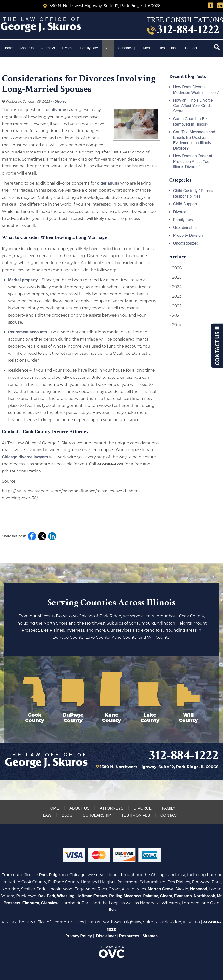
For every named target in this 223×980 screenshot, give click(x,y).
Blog (108, 48)
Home (8, 48)
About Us (26, 48)
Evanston (183, 896)
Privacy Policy (79, 936)
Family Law (89, 48)
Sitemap (150, 936)
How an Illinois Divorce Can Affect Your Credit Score (193, 106)
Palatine (151, 896)
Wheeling (66, 896)
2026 (175, 268)
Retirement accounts (27, 332)
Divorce (68, 48)
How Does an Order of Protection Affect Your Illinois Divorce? (193, 161)
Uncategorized (186, 243)
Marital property (23, 280)
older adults (108, 183)
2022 (175, 306)
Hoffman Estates (92, 896)
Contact (192, 48)
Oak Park (47, 896)
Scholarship (127, 48)
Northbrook (204, 896)
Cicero (166, 896)
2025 (175, 277)
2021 (175, 316)
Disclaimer (106, 936)
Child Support (185, 204)
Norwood (199, 889)
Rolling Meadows (125, 896)
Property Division (188, 235)
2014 (175, 325)
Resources (129, 936)
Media (148, 48)
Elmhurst (31, 903)
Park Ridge (50, 875)
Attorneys (48, 48)
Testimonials (169, 48)
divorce (59, 110)
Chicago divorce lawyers (25, 457)
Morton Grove (161, 889)
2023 (175, 296)
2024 (176, 287)
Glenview (50, 903)
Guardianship (185, 228)
